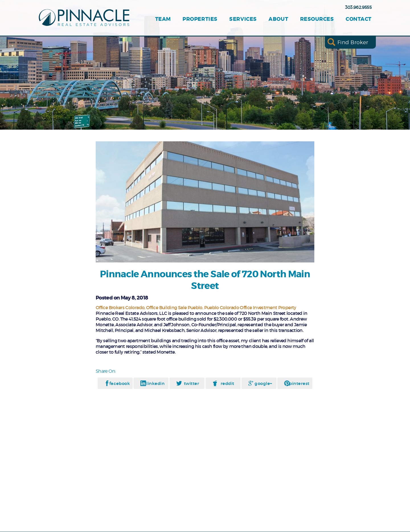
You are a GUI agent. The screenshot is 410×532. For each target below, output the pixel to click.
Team (163, 19)
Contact (359, 19)
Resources (317, 19)
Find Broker (353, 42)
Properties (200, 19)
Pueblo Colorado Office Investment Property (250, 307)
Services (243, 19)
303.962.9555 (358, 7)
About (278, 19)
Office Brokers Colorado (120, 307)
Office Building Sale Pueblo (174, 307)
